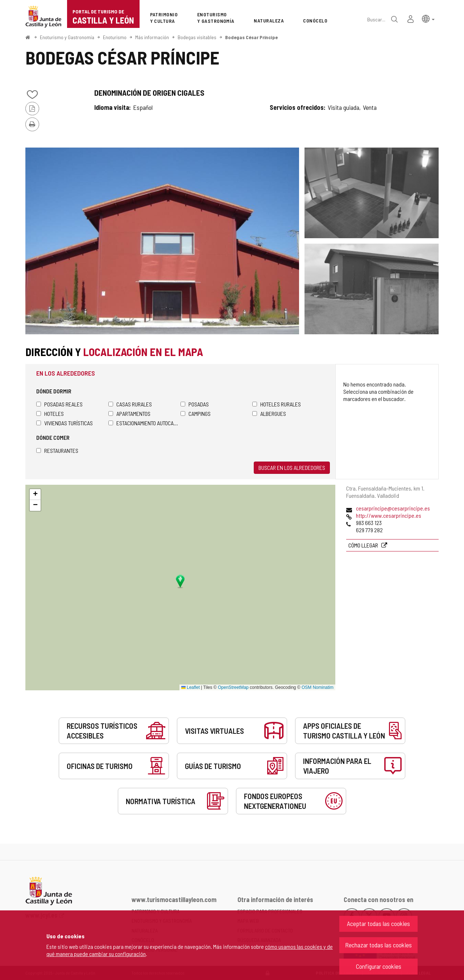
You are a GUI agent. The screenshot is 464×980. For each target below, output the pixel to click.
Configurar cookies (379, 966)
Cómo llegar (364, 545)
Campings (196, 413)
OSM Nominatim (318, 687)
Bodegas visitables (197, 37)
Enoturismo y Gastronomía (67, 37)
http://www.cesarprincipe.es (389, 515)
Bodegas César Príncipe (251, 37)
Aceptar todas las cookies (378, 923)
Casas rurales (130, 404)
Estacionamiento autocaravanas (144, 423)
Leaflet (190, 687)
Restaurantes (57, 450)
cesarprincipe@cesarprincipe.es (393, 508)
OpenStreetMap (233, 687)
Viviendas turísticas (65, 423)
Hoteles (50, 413)
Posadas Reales (59, 404)
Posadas (195, 404)
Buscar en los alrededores (292, 468)
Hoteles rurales (277, 404)
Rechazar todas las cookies (378, 945)
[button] (428, 18)
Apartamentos (129, 413)
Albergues (269, 413)
